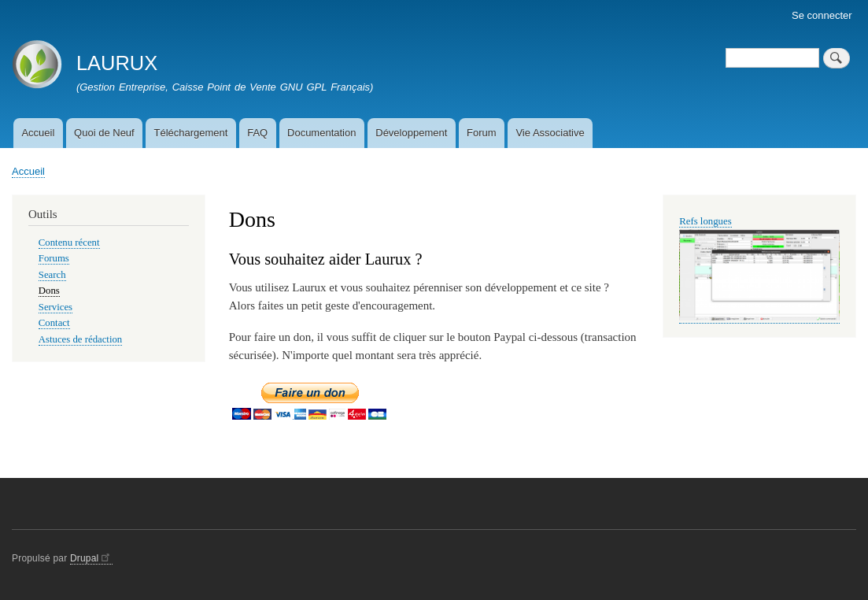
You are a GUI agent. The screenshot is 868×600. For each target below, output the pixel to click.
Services (55, 307)
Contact (54, 323)
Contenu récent (69, 243)
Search (52, 275)
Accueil (38, 133)
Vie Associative (550, 133)
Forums (54, 258)
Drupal (91, 558)
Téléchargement (190, 133)
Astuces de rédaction (80, 339)
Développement (411, 133)
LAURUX (117, 63)
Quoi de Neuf (104, 133)
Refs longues (705, 221)
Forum (482, 133)
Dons (49, 291)
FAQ (257, 133)
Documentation (321, 133)
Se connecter (822, 15)
